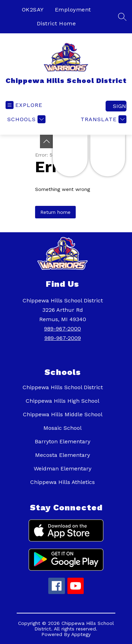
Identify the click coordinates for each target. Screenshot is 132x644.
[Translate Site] (103, 119)
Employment (73, 10)
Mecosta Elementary (63, 455)
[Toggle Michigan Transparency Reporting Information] (47, 141)
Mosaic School (63, 428)
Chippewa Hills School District (63, 387)
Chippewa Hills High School (63, 401)
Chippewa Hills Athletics (63, 482)
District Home (56, 23)
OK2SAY (33, 10)
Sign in (120, 106)
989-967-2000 (63, 329)
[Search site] (122, 17)
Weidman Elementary (63, 469)
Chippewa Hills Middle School (63, 414)
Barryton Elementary (63, 441)
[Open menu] (24, 105)
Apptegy (81, 634)
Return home (55, 212)
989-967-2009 (63, 338)
